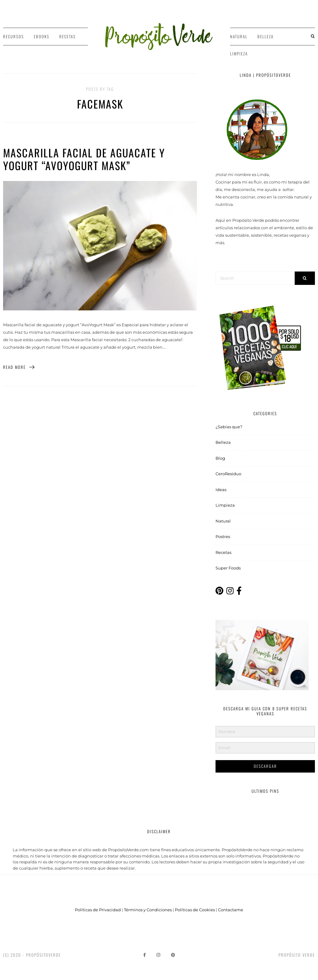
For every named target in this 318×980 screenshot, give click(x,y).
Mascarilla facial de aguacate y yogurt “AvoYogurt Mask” (84, 159)
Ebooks (42, 36)
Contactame (231, 910)
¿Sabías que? (229, 427)
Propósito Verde (297, 955)
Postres (223, 536)
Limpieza (239, 53)
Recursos (14, 36)
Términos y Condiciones (148, 910)
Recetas (68, 36)
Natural (239, 36)
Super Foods (228, 568)
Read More (19, 367)
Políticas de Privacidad (98, 910)
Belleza (266, 36)
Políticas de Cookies (195, 910)
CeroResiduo (228, 474)
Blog (220, 458)
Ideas (221, 490)
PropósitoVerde (43, 955)
